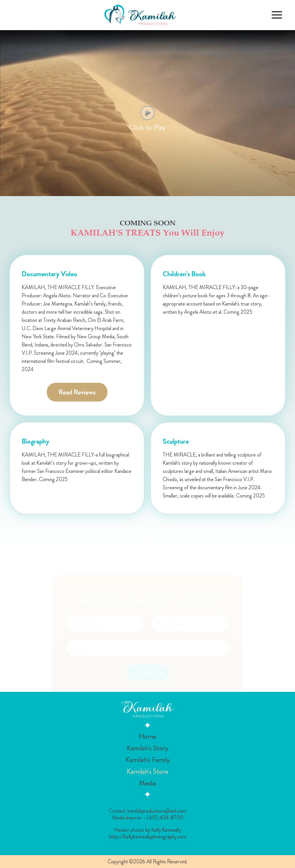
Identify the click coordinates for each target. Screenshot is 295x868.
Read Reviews (77, 392)
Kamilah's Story (147, 748)
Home (147, 736)
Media (147, 783)
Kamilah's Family (148, 760)
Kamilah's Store (147, 771)
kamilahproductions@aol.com (157, 811)
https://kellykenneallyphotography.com (148, 837)
